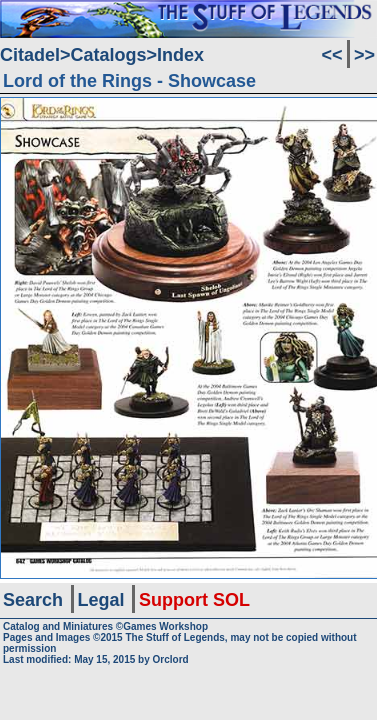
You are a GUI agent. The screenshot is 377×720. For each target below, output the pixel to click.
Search (33, 600)
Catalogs (109, 55)
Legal (101, 600)
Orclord (171, 659)
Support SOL (194, 600)
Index (180, 55)
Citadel (30, 55)
